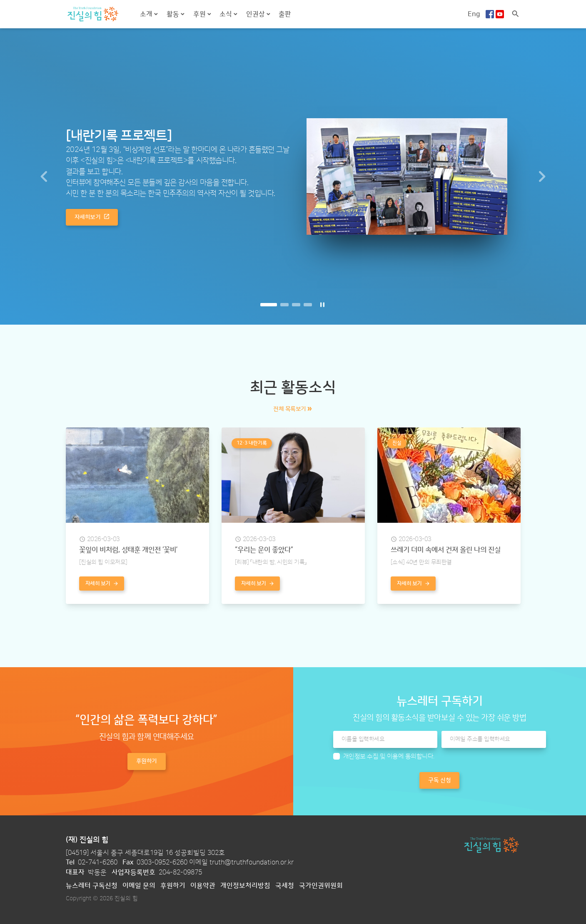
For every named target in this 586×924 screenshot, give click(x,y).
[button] (44, 176)
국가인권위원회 (321, 886)
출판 (285, 14)
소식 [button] (227, 14)
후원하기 (173, 886)
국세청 (285, 886)
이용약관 (203, 886)
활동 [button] (174, 14)
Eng (474, 14)
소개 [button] (147, 14)
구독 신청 (439, 780)
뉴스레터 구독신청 (92, 886)
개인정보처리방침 (245, 886)
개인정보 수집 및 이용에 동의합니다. (389, 756)
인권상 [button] (256, 14)
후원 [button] (200, 14)
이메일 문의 (139, 886)
